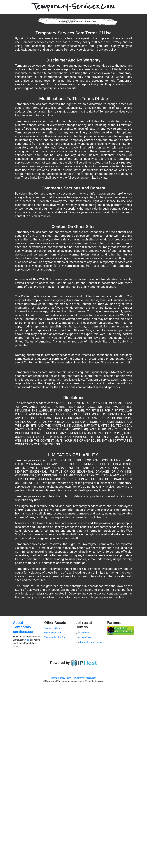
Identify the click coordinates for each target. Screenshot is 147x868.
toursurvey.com (52, 628)
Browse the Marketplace (89, 642)
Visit (27, 640)
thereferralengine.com (55, 637)
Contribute (83, 633)
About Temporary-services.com (24, 627)
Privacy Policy (65, 678)
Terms (54, 678)
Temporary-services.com (84, 678)
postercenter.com (53, 633)
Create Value (84, 637)
